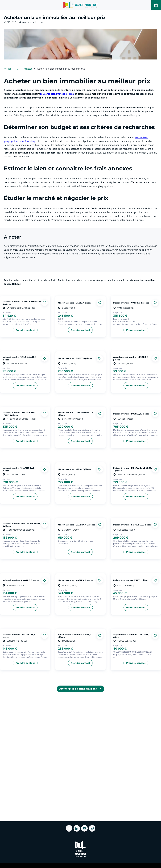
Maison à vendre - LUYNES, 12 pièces (131, 414)
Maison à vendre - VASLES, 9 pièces (76, 580)
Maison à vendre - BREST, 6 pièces (75, 358)
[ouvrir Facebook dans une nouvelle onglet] (69, 828)
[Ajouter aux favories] (45, 303)
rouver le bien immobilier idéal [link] (57, 94)
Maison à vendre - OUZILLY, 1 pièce (130, 580)
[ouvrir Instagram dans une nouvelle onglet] (92, 828)
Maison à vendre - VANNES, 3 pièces (131, 303)
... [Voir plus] (18, 69)
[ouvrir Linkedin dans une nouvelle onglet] (77, 828)
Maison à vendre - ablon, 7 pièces (74, 469)
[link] (80, 689)
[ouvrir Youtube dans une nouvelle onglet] (84, 828)
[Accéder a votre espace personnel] (156, 5)
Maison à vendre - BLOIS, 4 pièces (75, 303)
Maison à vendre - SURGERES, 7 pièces (132, 525)
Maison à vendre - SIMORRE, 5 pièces (21, 580)
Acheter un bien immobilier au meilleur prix (61, 69)
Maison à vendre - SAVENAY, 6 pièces (76, 525)
